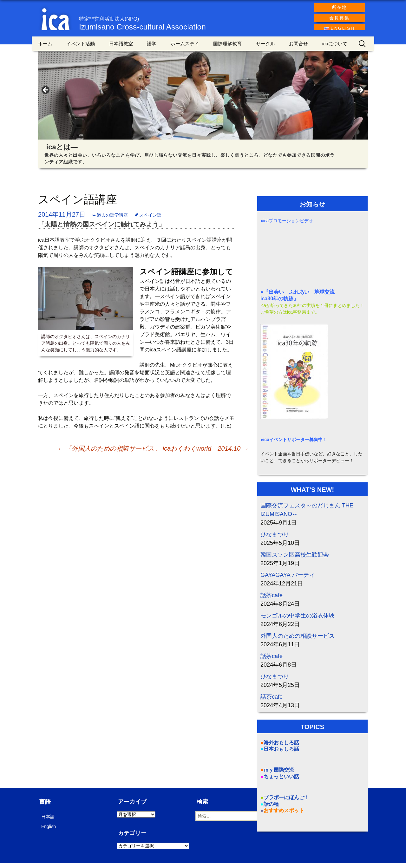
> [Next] (360, 95)
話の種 (271, 809)
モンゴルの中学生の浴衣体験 (298, 620)
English (49, 831)
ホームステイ (185, 48)
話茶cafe (272, 600)
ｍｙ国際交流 (279, 775)
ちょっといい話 (281, 781)
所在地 (339, 7)
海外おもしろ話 (281, 747)
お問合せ (298, 48)
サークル (265, 48)
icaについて (335, 48)
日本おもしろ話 (281, 754)
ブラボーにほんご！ (286, 802)
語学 (152, 48)
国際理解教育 (227, 48)
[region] (203, 97)
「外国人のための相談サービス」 (109, 453)
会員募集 (339, 18)
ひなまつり (275, 539)
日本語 (48, 821)
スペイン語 (150, 220)
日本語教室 (121, 48)
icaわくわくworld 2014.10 (206, 453)
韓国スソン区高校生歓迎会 (295, 559)
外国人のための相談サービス (298, 640)
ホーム (45, 48)
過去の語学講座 (112, 220)
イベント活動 (81, 48)
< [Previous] (46, 95)
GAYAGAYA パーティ (288, 579)
